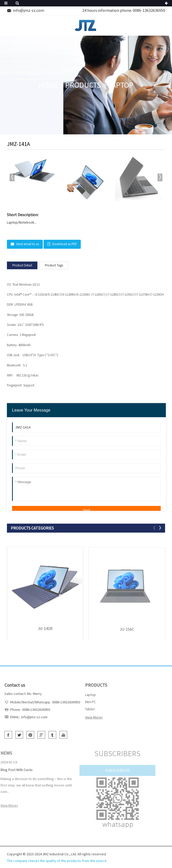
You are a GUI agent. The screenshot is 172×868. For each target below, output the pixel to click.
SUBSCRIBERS (112, 770)
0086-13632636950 (149, 10)
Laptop (121, 85)
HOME (48, 85)
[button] (160, 177)
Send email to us (28, 244)
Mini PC (86, 702)
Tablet (85, 709)
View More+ (89, 717)
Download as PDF (65, 244)
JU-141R (45, 630)
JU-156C (127, 631)
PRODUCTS (83, 85)
